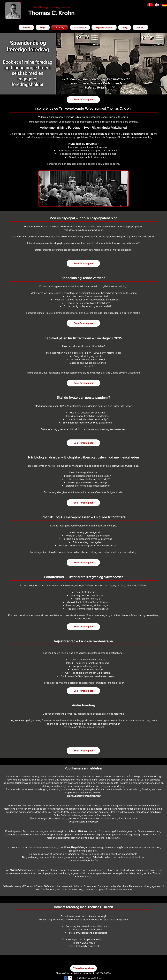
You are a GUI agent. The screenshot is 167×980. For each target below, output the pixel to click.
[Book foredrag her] (83, 100)
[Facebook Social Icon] (66, 978)
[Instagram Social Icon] (70, 978)
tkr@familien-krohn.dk (84, 973)
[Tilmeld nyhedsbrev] (83, 968)
